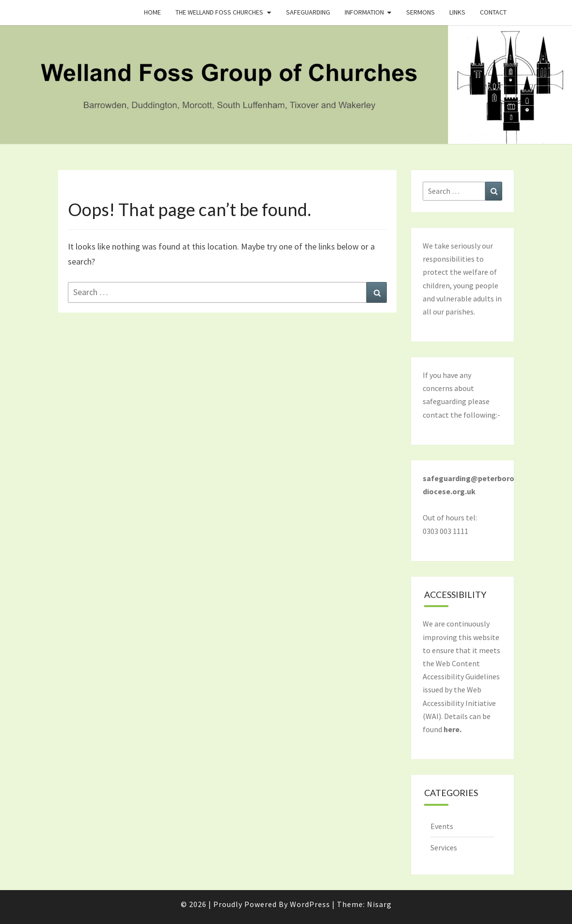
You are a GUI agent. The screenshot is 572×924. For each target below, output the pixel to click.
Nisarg (379, 904)
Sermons (421, 12)
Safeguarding (308, 12)
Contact (493, 12)
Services (444, 847)
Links (457, 12)
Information (364, 12)
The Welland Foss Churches (219, 12)
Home (152, 12)
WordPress (310, 904)
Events (442, 826)
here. (453, 729)
